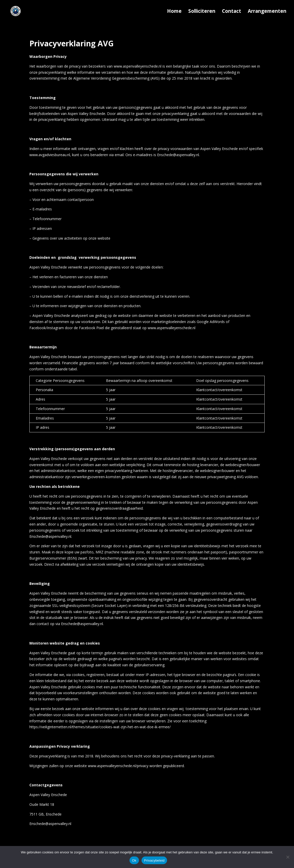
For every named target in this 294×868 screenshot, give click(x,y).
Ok (134, 860)
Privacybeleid (154, 860)
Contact (232, 12)
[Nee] (288, 857)
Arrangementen (267, 12)
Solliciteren (202, 12)
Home (174, 12)
